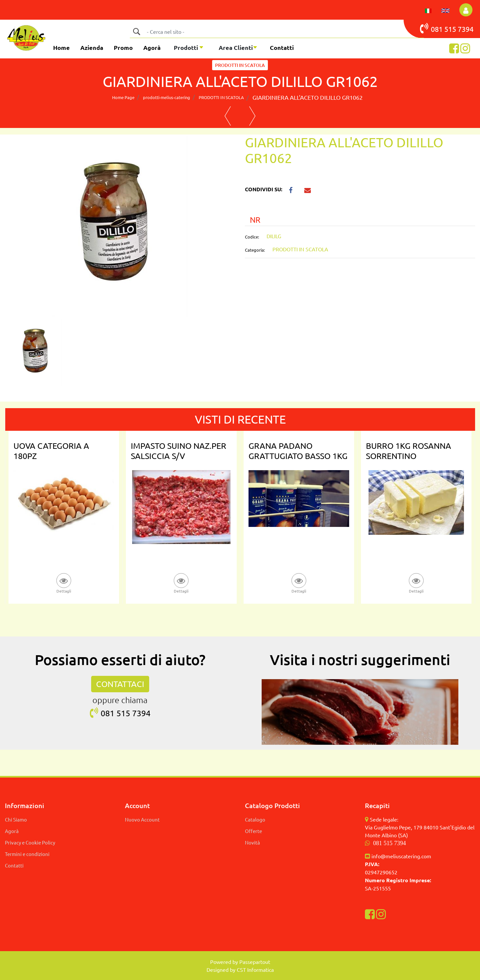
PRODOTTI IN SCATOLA (240, 65)
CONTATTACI (120, 684)
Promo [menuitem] (123, 47)
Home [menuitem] (61, 47)
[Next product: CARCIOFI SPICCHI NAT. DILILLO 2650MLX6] (252, 116)
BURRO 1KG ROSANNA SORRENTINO (409, 451)
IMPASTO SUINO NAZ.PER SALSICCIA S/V (179, 451)
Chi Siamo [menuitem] (16, 819)
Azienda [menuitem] (92, 47)
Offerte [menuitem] (253, 831)
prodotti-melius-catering (167, 97)
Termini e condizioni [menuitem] (27, 854)
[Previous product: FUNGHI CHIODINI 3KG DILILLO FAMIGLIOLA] (228, 116)
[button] (136, 31)
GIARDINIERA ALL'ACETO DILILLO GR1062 (308, 97)
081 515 (439, 28)
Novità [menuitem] (252, 842)
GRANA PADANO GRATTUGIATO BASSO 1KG (298, 451)
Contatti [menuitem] (282, 47)
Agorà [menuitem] (152, 47)
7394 (466, 29)
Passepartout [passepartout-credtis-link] (255, 962)
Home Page (123, 97)
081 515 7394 (390, 843)
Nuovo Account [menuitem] (142, 819)
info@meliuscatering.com (401, 856)
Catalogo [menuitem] (255, 819)
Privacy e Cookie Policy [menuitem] (30, 842)
